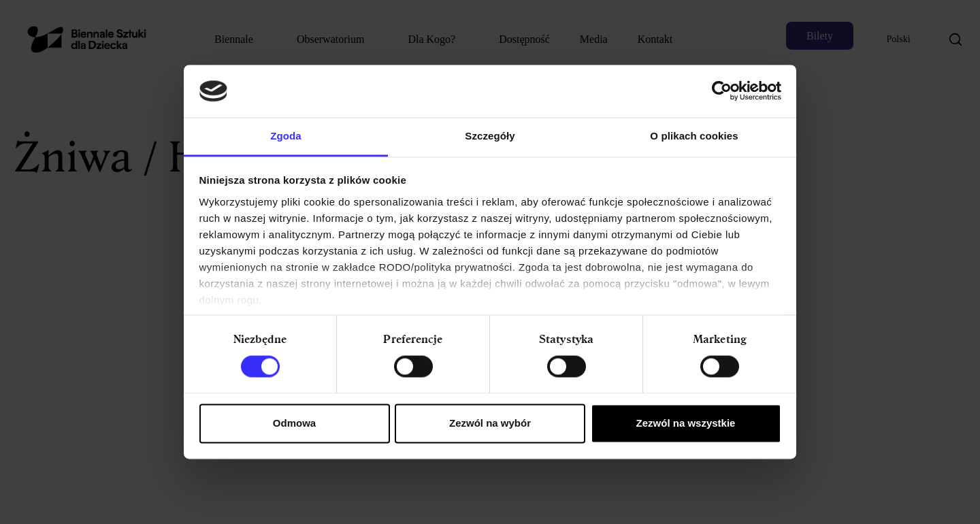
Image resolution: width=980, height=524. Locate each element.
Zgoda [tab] (286, 136)
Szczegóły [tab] (490, 136)
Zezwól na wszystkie (686, 423)
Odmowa (294, 423)
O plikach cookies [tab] (694, 136)
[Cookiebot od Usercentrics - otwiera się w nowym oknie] (722, 91)
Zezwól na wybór (490, 423)
